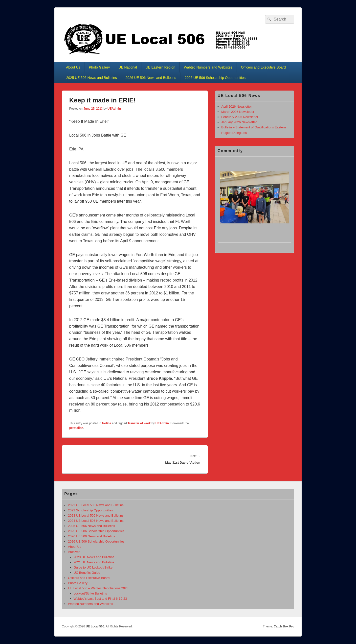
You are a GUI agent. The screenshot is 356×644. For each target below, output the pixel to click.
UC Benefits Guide (87, 573)
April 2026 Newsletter (237, 107)
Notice (107, 423)
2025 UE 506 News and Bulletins (92, 78)
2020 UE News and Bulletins (94, 557)
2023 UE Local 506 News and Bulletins (96, 515)
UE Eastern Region (160, 67)
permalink (76, 428)
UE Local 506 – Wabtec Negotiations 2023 (98, 588)
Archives (74, 552)
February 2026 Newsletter (240, 117)
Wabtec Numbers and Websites (208, 67)
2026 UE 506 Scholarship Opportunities (215, 78)
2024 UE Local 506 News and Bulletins (96, 521)
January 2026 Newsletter (239, 122)
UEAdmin (114, 109)
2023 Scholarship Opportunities (90, 510)
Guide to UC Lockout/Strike (93, 567)
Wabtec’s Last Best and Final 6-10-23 (100, 599)
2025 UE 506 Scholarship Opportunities (96, 531)
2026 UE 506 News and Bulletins (151, 78)
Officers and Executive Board (263, 67)
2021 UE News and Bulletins (94, 562)
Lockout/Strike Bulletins (90, 593)
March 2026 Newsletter (238, 112)
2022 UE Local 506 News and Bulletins (96, 505)
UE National (128, 67)
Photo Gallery (100, 67)
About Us (73, 67)
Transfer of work (139, 423)
